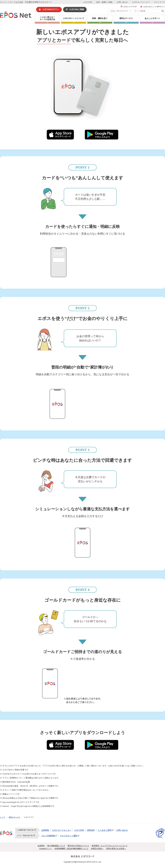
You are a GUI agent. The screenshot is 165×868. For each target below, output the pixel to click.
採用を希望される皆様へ (116, 849)
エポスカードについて (141, 2)
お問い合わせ (122, 2)
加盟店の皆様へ (97, 849)
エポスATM (88, 2)
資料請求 (91, 830)
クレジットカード (8, 2)
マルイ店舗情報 (48, 836)
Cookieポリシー (46, 849)
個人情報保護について (56, 846)
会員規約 (41, 846)
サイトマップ (160, 2)
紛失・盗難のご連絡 (104, 2)
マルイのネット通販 (68, 836)
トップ (2, 817)
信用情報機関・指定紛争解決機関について (71, 849)
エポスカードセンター (62, 830)
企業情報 (45, 830)
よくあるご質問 (105, 830)
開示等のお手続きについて (78, 846)
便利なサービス (14, 817)
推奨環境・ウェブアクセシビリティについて (110, 846)
